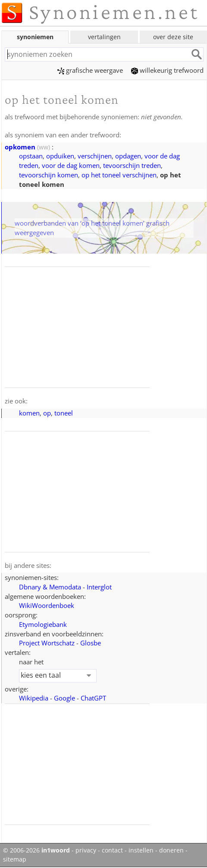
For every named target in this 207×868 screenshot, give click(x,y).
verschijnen (95, 156)
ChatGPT (93, 698)
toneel (64, 413)
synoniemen (35, 37)
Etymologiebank (43, 624)
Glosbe (91, 643)
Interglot (99, 587)
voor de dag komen (71, 165)
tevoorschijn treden (132, 165)
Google (64, 698)
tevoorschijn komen (49, 175)
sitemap (15, 859)
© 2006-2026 (36, 850)
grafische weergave (90, 70)
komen (29, 413)
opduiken (60, 156)
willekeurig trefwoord (167, 70)
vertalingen (104, 37)
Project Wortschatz (47, 643)
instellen (141, 850)
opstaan (31, 156)
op (47, 413)
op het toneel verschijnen (119, 175)
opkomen (20, 147)
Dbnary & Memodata (50, 587)
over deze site (173, 37)
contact (112, 850)
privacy (86, 850)
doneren (171, 850)
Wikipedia (34, 698)
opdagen (128, 156)
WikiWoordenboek (47, 605)
